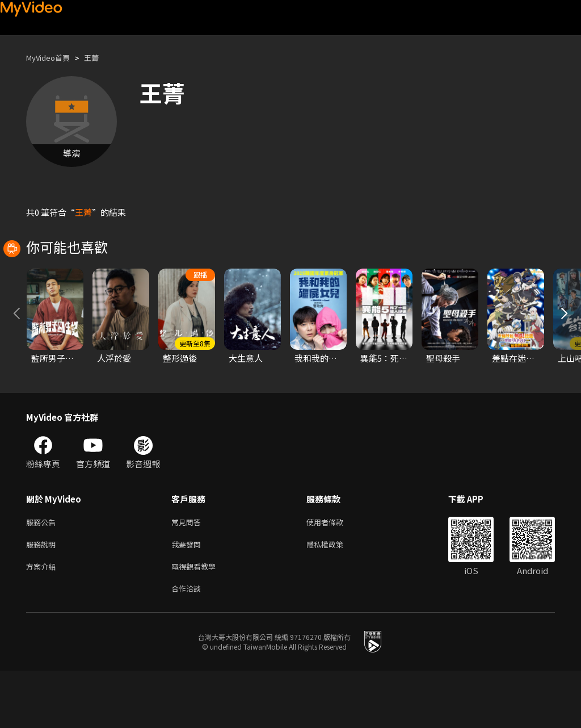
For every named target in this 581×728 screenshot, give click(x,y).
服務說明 (43, 597)
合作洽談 (188, 645)
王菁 (100, 58)
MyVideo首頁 (52, 58)
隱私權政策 (334, 597)
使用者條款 (334, 573)
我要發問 (188, 597)
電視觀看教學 (197, 621)
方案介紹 (43, 621)
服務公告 (43, 573)
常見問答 (188, 573)
